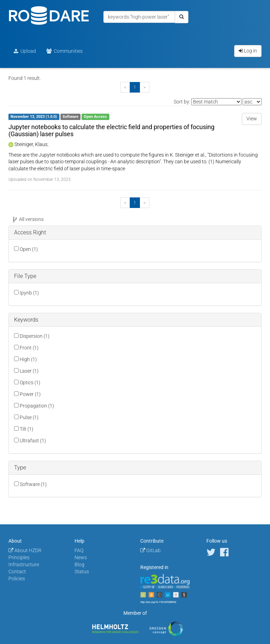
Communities (65, 51)
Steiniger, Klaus (31, 144)
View (252, 119)
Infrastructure (24, 564)
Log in (248, 51)
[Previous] (125, 87)
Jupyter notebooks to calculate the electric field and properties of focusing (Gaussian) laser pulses (111, 130)
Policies (17, 579)
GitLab (150, 550)
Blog (79, 564)
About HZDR (25, 550)
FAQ (79, 550)
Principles (19, 557)
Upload (25, 51)
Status (82, 572)
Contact (17, 572)
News (81, 557)
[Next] (144, 87)
